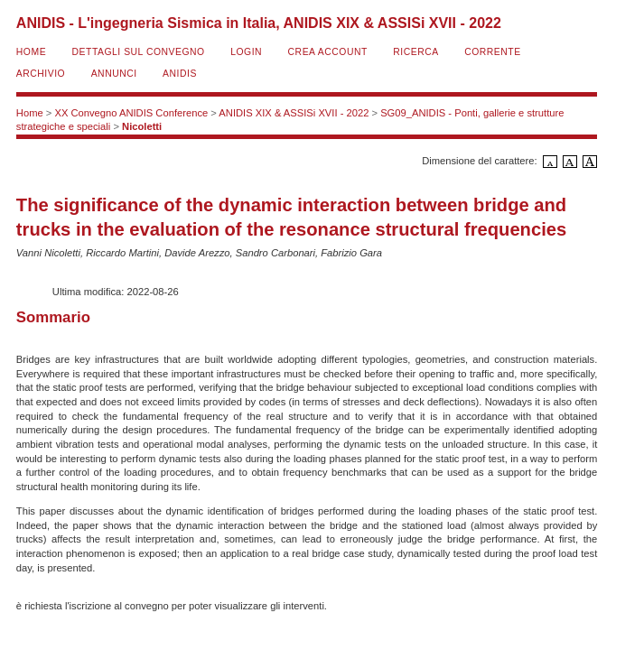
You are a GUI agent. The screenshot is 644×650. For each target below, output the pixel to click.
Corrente (492, 52)
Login (246, 52)
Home (31, 52)
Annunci (114, 74)
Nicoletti (142, 126)
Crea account (328, 52)
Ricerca (415, 52)
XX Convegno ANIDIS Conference (131, 113)
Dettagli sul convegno (139, 52)
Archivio (41, 74)
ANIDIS (180, 74)
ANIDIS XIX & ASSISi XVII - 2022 (294, 113)
